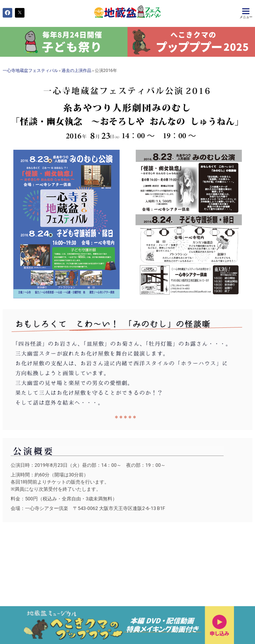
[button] (7, 13)
